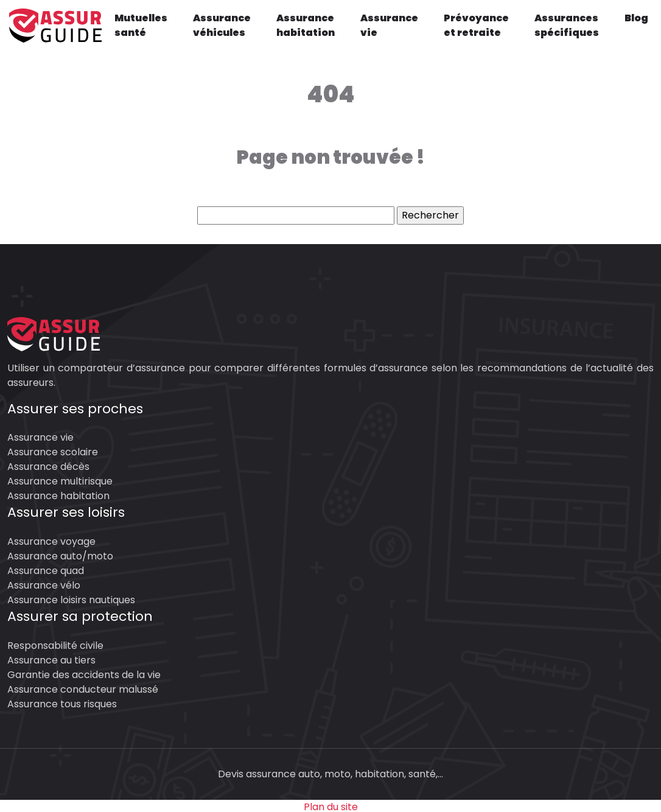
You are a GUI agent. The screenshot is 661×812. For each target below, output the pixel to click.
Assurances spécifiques (567, 25)
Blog (636, 18)
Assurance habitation (306, 25)
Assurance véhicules (222, 25)
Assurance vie (389, 25)
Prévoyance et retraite (476, 25)
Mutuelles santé (141, 25)
